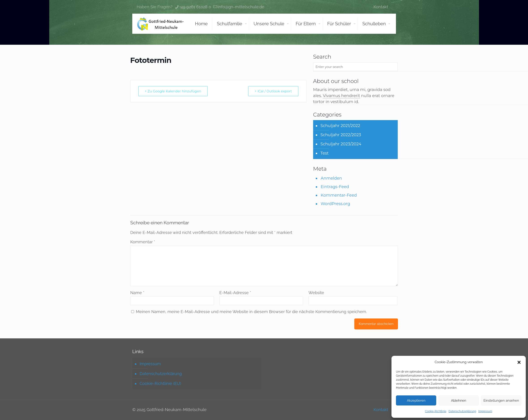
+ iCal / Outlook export (273, 91)
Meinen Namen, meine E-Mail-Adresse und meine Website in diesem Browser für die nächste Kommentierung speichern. (251, 312)
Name (137, 293)
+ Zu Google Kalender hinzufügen (173, 91)
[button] (519, 362)
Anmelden (331, 178)
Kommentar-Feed (339, 195)
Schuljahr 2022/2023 (341, 135)
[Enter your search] (356, 67)
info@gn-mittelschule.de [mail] (241, 7)
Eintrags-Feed (335, 187)
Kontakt (381, 7)
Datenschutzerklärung (462, 411)
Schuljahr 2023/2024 (341, 144)
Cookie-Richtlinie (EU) (160, 383)
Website (316, 293)
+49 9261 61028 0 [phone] (195, 7)
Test (325, 153)
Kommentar (143, 242)
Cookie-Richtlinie (436, 411)
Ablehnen (459, 401)
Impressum (485, 411)
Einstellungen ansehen (501, 401)
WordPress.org (336, 204)
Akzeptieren (416, 401)
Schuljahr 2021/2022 (340, 126)
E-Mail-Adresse (235, 293)
